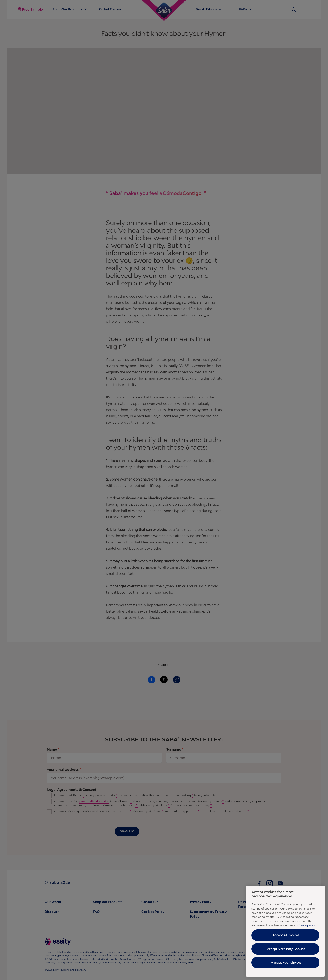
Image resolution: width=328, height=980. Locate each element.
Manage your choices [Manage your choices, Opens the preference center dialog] (286, 963)
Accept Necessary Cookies (286, 949)
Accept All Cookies (286, 935)
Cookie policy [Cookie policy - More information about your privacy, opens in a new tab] (306, 925)
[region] (285, 931)
